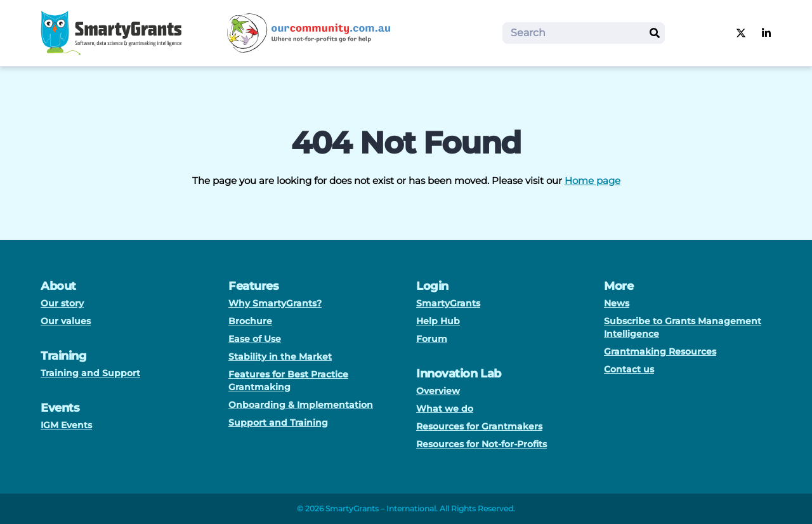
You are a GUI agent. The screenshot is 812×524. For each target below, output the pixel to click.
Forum (432, 339)
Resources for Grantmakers (479, 426)
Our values (66, 321)
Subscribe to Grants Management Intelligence (683, 327)
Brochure (250, 321)
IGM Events (66, 425)
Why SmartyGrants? (275, 303)
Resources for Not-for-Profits (481, 444)
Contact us (629, 369)
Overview (438, 391)
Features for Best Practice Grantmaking (288, 381)
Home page (593, 180)
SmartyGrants (448, 303)
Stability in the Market (280, 357)
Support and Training (278, 422)
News (617, 303)
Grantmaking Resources (660, 351)
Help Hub (438, 321)
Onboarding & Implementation (301, 405)
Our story (62, 303)
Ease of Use (255, 339)
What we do (445, 409)
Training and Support (90, 373)
